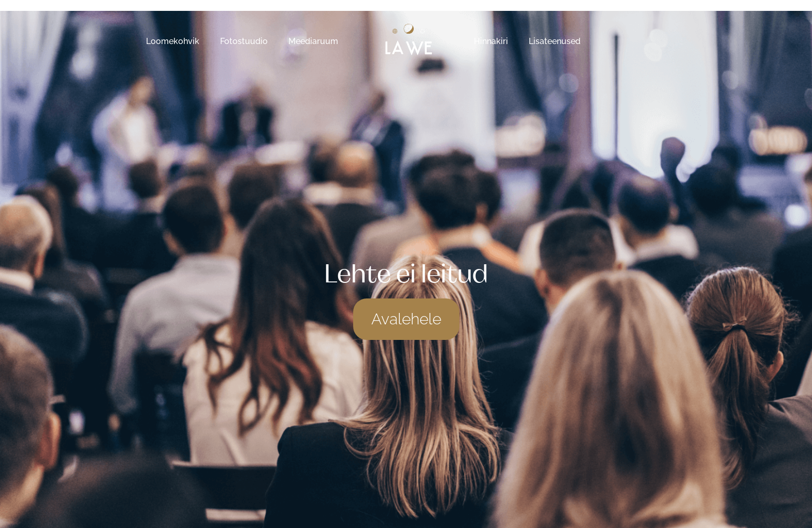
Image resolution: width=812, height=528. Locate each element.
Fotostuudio (244, 41)
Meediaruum (313, 41)
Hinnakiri (491, 41)
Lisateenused (555, 41)
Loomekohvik (173, 41)
